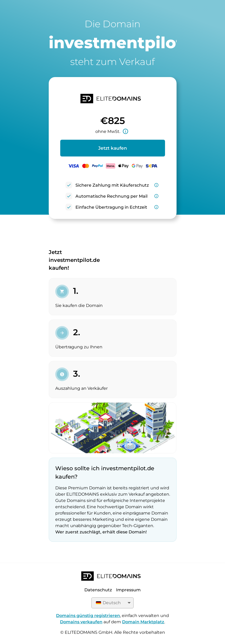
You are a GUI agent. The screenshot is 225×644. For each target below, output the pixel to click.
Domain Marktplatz (143, 622)
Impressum (128, 590)
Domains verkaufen (81, 622)
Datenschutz (98, 590)
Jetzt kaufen (113, 148)
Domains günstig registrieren (88, 616)
